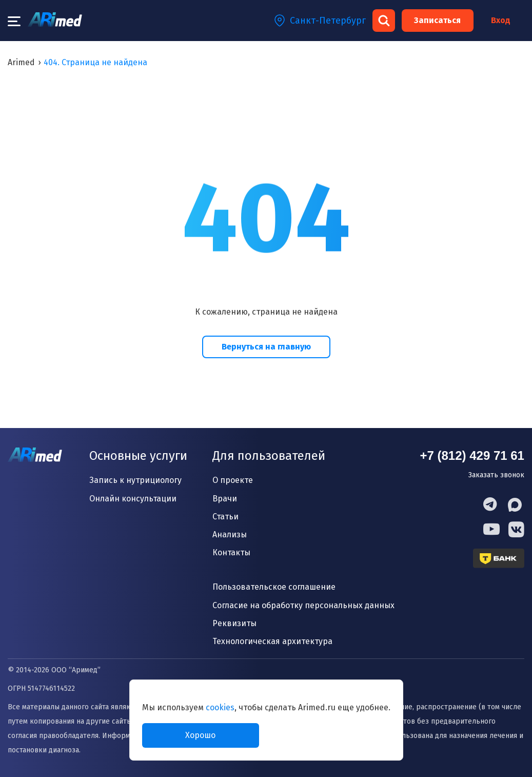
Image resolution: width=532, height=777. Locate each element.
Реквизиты (234, 623)
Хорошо (200, 735)
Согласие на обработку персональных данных (303, 605)
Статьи (225, 517)
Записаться (437, 20)
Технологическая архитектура (272, 641)
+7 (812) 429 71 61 (472, 455)
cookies (220, 707)
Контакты (231, 552)
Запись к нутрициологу (135, 480)
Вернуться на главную (266, 347)
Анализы (230, 535)
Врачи (225, 499)
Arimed (21, 62)
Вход (501, 21)
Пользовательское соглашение (274, 587)
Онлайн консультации (133, 499)
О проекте (233, 480)
